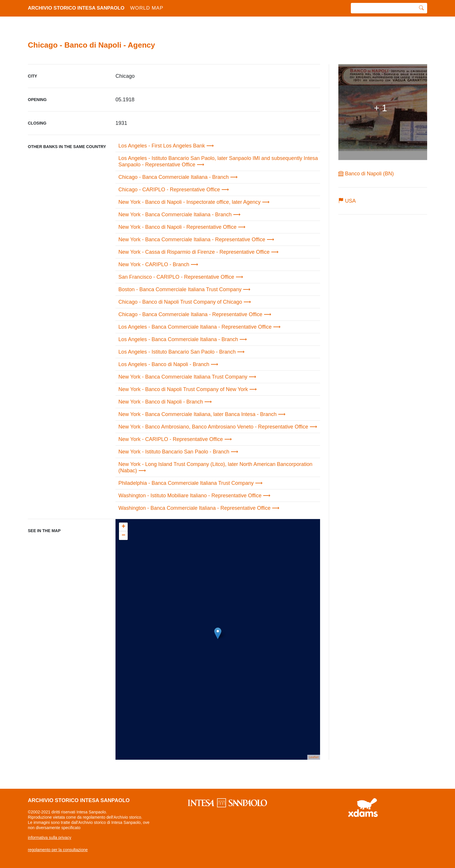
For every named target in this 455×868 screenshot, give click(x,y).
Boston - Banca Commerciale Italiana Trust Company (180, 289)
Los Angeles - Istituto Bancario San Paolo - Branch (177, 352)
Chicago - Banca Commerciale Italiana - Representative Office (190, 314)
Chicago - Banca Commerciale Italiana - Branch (174, 177)
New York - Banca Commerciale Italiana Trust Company (183, 377)
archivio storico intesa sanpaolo (99, 8)
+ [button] (123, 527)
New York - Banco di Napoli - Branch (161, 402)
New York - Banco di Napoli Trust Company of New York (183, 389)
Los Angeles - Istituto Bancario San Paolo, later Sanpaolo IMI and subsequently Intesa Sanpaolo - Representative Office (218, 161)
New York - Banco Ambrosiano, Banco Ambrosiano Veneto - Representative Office (213, 427)
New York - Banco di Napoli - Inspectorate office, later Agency (189, 202)
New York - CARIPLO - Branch (154, 264)
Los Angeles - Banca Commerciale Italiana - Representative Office (195, 327)
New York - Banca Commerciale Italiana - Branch (175, 215)
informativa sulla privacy (49, 838)
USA (347, 201)
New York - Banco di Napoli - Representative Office (177, 227)
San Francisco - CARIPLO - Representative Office (176, 277)
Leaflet (314, 757)
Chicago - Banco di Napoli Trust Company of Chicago (180, 302)
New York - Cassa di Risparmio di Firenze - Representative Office (194, 252)
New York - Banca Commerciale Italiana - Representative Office (192, 239)
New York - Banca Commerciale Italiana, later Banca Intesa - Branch (197, 414)
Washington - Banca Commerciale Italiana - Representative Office (194, 508)
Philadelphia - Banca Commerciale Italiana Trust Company (186, 483)
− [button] (123, 536)
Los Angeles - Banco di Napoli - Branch (164, 364)
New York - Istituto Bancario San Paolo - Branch (174, 452)
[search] (383, 8)
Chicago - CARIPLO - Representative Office (169, 190)
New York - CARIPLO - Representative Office (171, 439)
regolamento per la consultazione (58, 850)
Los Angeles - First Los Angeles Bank (162, 146)
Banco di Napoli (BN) (366, 174)
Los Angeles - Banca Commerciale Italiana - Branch (178, 339)
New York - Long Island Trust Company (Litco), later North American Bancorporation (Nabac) (215, 467)
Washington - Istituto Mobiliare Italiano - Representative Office (190, 496)
